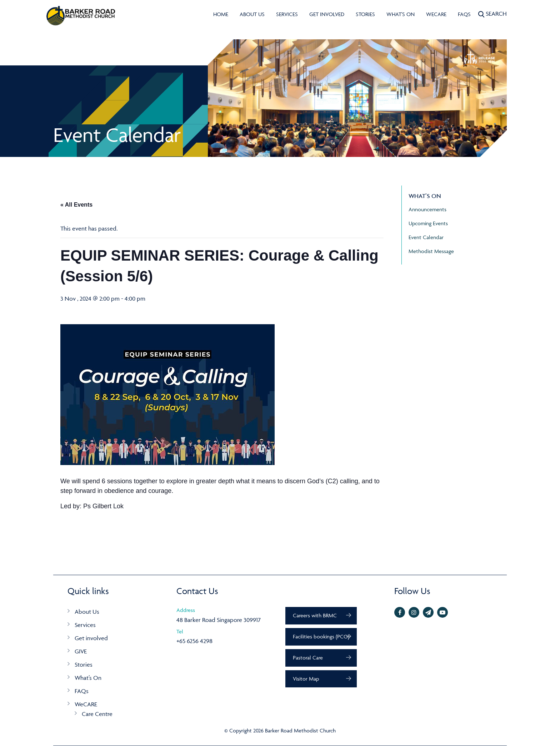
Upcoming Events (428, 223)
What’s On (88, 678)
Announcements (427, 209)
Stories (365, 14)
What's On (401, 14)
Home (221, 14)
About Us (252, 14)
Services (287, 14)
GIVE (81, 651)
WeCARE (436, 14)
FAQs (464, 14)
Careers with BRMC (315, 615)
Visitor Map (306, 679)
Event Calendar (426, 237)
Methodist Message (431, 251)
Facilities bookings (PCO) (321, 636)
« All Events (76, 205)
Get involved (327, 14)
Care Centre (97, 714)
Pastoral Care (308, 658)
